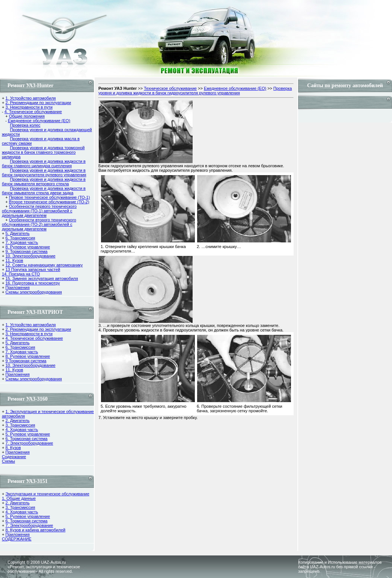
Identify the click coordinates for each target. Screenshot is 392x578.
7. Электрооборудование (29, 443)
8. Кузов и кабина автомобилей (35, 530)
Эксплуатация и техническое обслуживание (47, 494)
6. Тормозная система (26, 439)
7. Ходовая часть (22, 242)
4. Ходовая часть (22, 430)
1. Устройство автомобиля (30, 98)
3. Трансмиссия (20, 425)
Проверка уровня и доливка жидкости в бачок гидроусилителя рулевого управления (44, 172)
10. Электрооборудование (30, 256)
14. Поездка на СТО (21, 274)
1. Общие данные (19, 498)
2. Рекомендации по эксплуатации (38, 103)
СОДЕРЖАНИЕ (17, 539)
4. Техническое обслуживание (33, 112)
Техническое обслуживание (170, 88)
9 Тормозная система (26, 361)
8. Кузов (13, 448)
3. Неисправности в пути (29, 107)
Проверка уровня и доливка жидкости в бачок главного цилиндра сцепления (44, 163)
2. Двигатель (17, 421)
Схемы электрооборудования (33, 292)
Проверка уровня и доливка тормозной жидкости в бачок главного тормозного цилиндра (43, 152)
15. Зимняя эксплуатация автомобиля (41, 278)
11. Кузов (14, 260)
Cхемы (8, 461)
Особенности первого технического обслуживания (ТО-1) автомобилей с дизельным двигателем (39, 211)
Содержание (14, 457)
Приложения (17, 287)
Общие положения (27, 116)
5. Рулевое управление (28, 434)
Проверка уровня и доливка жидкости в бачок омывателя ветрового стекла (44, 182)
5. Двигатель (17, 233)
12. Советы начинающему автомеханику (44, 265)
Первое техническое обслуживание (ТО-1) (50, 197)
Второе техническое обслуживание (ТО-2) (49, 202)
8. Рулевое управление (28, 247)
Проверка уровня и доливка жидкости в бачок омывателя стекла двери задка (44, 191)
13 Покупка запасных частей (33, 269)
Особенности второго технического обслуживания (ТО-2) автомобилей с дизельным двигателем (39, 224)
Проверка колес (25, 125)
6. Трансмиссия (20, 238)
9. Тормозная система (26, 251)
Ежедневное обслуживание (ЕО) (39, 121)
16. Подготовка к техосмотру (32, 283)
